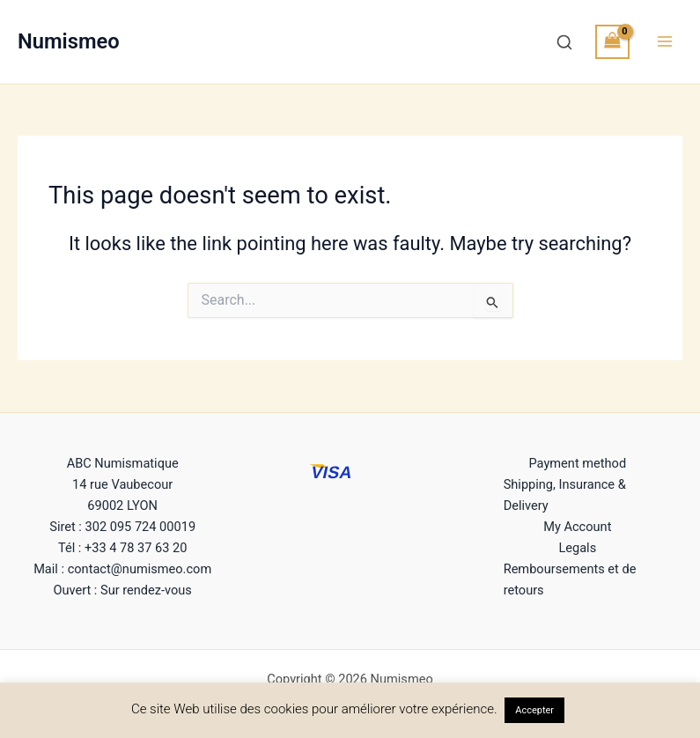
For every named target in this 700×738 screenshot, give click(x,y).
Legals (577, 548)
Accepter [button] (534, 710)
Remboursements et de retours (570, 579)
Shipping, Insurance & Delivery (565, 495)
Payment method (578, 463)
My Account (577, 527)
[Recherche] (564, 42)
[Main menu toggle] (665, 41)
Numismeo (69, 41)
